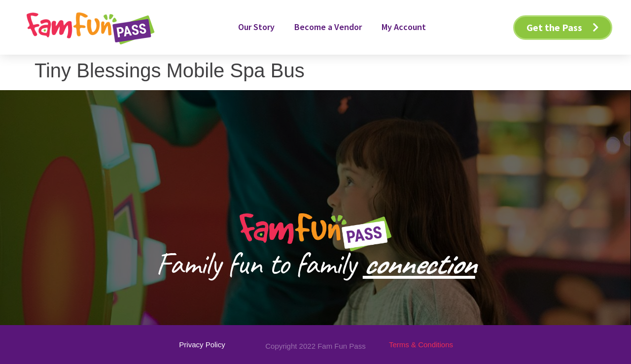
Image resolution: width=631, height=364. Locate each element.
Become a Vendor (328, 27)
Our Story (256, 27)
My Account (404, 27)
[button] (563, 28)
